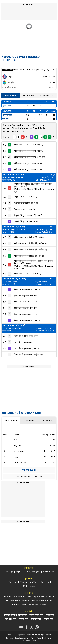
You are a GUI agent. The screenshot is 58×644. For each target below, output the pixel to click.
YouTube (34, 582)
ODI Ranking (29, 420)
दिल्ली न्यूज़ (22, 615)
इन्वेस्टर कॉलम (49, 572)
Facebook (13, 582)
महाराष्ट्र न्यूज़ (23, 619)
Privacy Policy (36, 638)
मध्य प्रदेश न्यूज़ (10, 619)
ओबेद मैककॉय (7, 115)
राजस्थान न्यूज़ (36, 619)
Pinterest (45, 582)
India (13, 457)
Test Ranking (11, 420)
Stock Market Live (37, 605)
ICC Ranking (10, 413)
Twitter (24, 582)
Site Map (10, 638)
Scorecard (29, 95)
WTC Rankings (31, 413)
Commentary (48, 95)
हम (12, 572)
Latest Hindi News (23, 596)
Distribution (27, 640)
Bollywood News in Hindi (18, 600)
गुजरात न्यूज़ (49, 619)
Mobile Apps (29, 586)
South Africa (17, 451)
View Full (28, 470)
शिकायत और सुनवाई (33, 572)
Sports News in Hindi (44, 596)
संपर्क (6, 572)
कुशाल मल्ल (6, 106)
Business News (19, 605)
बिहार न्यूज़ (50, 615)
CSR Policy (48, 638)
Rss (35, 640)
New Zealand (17, 463)
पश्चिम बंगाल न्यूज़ (36, 615)
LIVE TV (8, 596)
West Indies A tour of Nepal (27, 70)
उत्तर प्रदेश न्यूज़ (10, 615)
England (15, 445)
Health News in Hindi (42, 600)
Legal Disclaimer (22, 638)
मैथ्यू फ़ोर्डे (5, 119)
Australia (15, 440)
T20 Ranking (47, 420)
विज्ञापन (19, 572)
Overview (11, 95)
